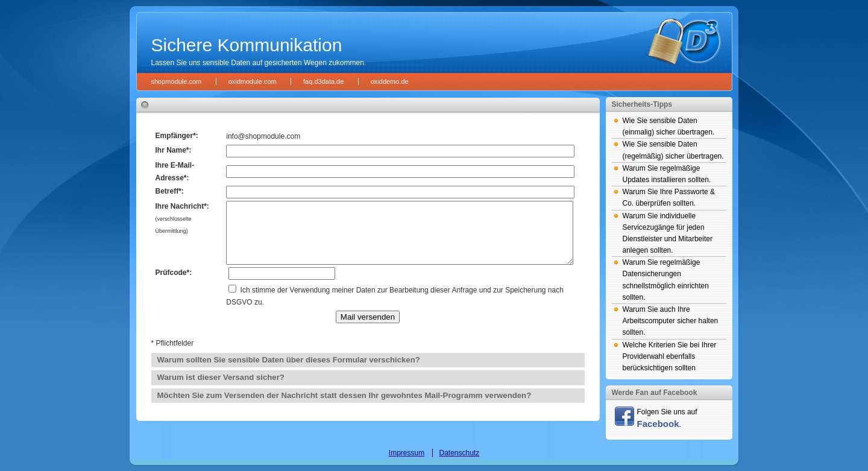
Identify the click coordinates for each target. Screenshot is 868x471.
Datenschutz (459, 453)
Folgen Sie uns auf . (656, 418)
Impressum (407, 453)
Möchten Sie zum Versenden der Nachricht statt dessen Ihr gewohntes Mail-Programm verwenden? (344, 395)
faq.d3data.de (323, 81)
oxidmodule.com (253, 81)
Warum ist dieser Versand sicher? (221, 377)
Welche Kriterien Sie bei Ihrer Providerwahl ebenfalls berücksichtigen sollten (670, 356)
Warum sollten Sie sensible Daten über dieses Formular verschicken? (289, 360)
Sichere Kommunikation (247, 45)
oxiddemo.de (390, 81)
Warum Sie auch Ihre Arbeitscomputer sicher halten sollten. (671, 321)
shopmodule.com (177, 81)
